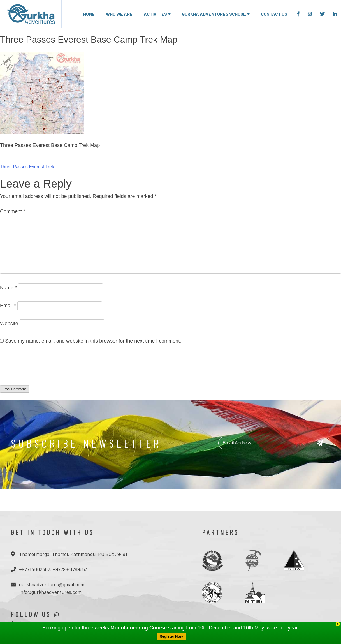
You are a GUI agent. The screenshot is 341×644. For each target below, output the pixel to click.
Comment (13, 211)
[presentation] (43, 368)
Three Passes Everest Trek (27, 167)
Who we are (119, 14)
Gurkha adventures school (216, 14)
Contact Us (274, 14)
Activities (157, 14)
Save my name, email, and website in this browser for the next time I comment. (93, 341)
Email (8, 306)
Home (89, 14)
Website (9, 324)
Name (8, 288)
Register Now (171, 636)
